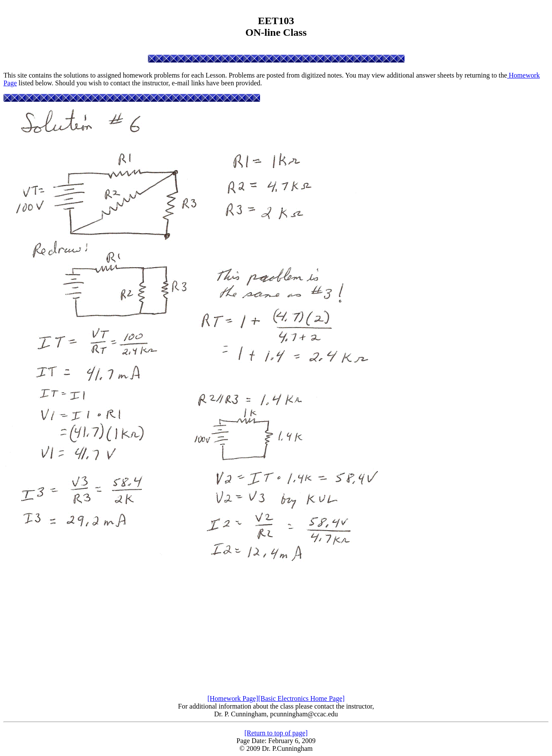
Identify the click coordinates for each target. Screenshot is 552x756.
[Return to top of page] (276, 733)
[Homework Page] (233, 698)
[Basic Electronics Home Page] (301, 698)
